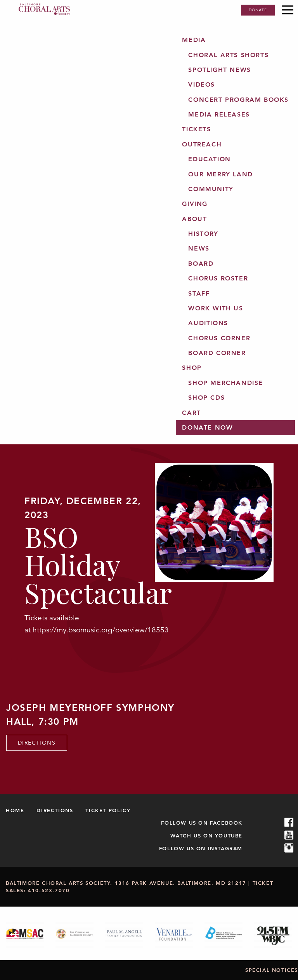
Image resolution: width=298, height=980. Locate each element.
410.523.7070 (49, 890)
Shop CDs (206, 398)
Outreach (202, 144)
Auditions (208, 323)
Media (194, 40)
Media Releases (219, 114)
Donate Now (207, 427)
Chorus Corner (219, 338)
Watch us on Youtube (206, 836)
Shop (192, 368)
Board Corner (217, 353)
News (199, 248)
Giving (195, 204)
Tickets (196, 129)
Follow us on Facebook (202, 823)
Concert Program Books (238, 100)
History (203, 234)
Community (211, 189)
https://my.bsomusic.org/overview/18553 (101, 630)
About (194, 219)
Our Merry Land (220, 174)
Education (209, 159)
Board (201, 264)
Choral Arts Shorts (228, 55)
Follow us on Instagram (201, 848)
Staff (199, 293)
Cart (191, 413)
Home (15, 810)
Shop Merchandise (226, 383)
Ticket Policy (108, 810)
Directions (37, 743)
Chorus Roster (218, 278)
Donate (258, 10)
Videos (202, 84)
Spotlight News (219, 70)
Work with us (216, 308)
